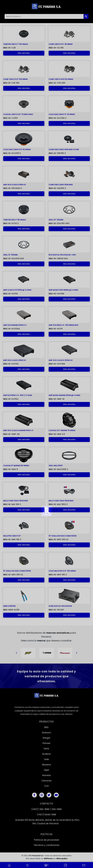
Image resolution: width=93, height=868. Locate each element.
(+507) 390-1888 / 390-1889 (47, 809)
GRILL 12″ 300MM (10, 255)
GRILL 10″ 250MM (56, 220)
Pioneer (47, 743)
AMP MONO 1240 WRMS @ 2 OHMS (63, 290)
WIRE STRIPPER (9, 606)
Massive (46, 765)
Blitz (46, 727)
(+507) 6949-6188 (47, 815)
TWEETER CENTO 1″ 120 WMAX (16, 44)
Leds (47, 759)
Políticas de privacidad (47, 840)
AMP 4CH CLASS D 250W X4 (61, 360)
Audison (46, 754)
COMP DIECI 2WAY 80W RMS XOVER (64, 150)
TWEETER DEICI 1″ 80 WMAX (15, 220)
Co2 (46, 786)
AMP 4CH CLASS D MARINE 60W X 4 (18, 430)
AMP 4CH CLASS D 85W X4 (14, 360)
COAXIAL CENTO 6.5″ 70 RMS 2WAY (18, 114)
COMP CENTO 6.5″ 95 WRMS (61, 44)
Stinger (46, 738)
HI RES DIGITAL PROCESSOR (60, 606)
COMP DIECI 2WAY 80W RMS (61, 185)
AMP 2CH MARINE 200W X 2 (15, 325)
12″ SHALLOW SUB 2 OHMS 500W (17, 571)
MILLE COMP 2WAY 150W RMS (16, 501)
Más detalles (24, 53)
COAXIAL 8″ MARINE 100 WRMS (16, 466)
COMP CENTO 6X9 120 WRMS (61, 79)
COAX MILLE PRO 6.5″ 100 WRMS (62, 571)
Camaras (47, 781)
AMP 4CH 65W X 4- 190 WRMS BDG (63, 325)
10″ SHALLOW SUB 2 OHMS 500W (63, 536)
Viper (46, 770)
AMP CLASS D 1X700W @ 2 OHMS (17, 290)
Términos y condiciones (47, 845)
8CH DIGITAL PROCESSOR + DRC (62, 255)
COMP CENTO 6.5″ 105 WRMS (16, 79)
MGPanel (48, 859)
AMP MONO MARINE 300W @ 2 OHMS (64, 395)
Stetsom (46, 733)
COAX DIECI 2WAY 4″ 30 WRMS (62, 114)
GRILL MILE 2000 (56, 466)
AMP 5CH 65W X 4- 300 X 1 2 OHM (18, 395)
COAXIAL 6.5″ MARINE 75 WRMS (62, 430)
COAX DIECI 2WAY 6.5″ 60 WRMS (17, 150)
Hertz (46, 749)
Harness (46, 775)
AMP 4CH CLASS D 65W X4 (14, 185)
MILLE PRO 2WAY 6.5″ (12, 536)
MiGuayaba (62, 859)
